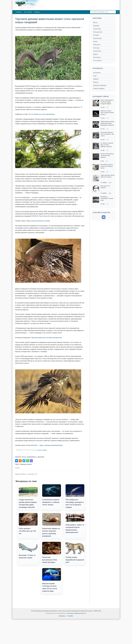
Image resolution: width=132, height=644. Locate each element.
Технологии (97, 29)
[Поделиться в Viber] (31, 461)
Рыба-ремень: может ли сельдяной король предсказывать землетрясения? (75, 523)
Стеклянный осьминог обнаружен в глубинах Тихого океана (52, 495)
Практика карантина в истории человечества (47, 338)
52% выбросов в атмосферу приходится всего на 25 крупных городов (75, 496)
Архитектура (97, 38)
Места (95, 22)
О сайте (70, 616)
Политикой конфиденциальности (76, 613)
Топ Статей (28, 12)
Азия (95, 76)
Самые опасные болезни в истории (38, 221)
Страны (37, 12)
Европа (96, 82)
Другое (96, 54)
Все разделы (98, 60)
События (40, 450)
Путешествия (98, 32)
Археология (97, 51)
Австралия (97, 73)
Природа (45, 450)
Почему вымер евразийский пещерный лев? (75, 553)
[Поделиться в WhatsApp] (28, 461)
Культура (96, 48)
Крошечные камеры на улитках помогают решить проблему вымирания (52, 525)
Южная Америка (99, 89)
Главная (18, 12)
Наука (95, 42)
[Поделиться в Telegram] (24, 461)
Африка (96, 79)
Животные (97, 45)
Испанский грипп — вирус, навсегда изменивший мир (44, 445)
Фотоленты (97, 57)
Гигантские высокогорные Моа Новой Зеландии (52, 553)
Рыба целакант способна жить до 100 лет (28, 524)
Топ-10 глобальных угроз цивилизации (41, 114)
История (96, 35)
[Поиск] (118, 12)
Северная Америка (100, 85)
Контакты (62, 616)
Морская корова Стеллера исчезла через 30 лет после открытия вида (52, 580)
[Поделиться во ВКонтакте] (17, 461)
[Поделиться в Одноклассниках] (20, 461)
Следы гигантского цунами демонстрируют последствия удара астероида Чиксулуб (28, 496)
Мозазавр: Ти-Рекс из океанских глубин (28, 550)
